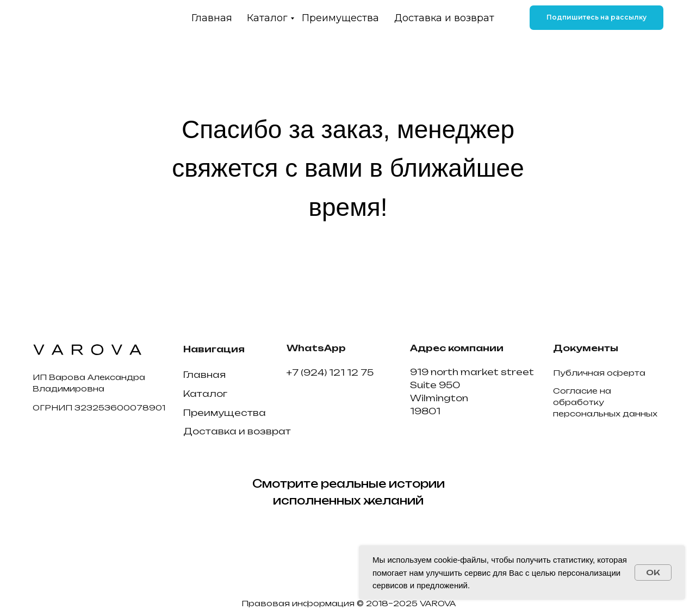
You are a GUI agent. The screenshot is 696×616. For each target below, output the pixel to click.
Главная (212, 18)
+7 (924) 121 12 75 (330, 372)
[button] (596, 18)
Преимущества (340, 18)
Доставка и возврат (444, 18)
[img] (93, 18)
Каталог (267, 18)
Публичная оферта (599, 373)
